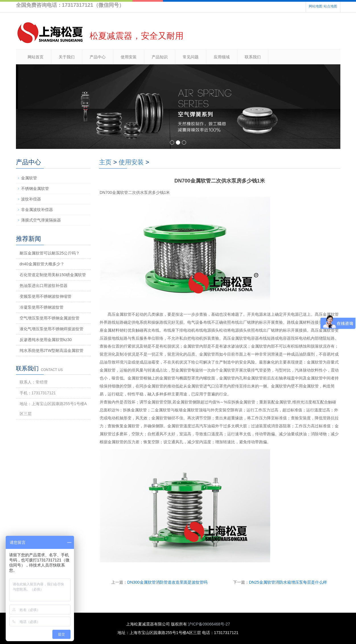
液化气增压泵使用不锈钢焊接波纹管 (52, 329)
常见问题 (191, 57)
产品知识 (160, 57)
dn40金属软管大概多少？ (42, 264)
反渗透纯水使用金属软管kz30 (46, 340)
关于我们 (67, 57)
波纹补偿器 (31, 199)
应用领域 (222, 57)
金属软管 (29, 178)
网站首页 (36, 57)
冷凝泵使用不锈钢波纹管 (42, 307)
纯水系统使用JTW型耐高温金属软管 (52, 350)
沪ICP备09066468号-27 (209, 624)
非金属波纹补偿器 (37, 210)
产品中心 (98, 57)
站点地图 (330, 6)
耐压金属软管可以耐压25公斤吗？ (50, 253)
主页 (105, 162)
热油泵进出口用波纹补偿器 (44, 286)
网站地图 (316, 6)
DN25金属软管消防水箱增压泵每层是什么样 (288, 582)
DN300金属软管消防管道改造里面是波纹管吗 (167, 582)
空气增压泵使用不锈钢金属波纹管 (50, 318)
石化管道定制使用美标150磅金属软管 (53, 275)
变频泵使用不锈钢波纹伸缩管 (46, 296)
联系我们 (253, 57)
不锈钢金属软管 (35, 188)
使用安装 (129, 57)
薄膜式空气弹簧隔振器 (41, 220)
